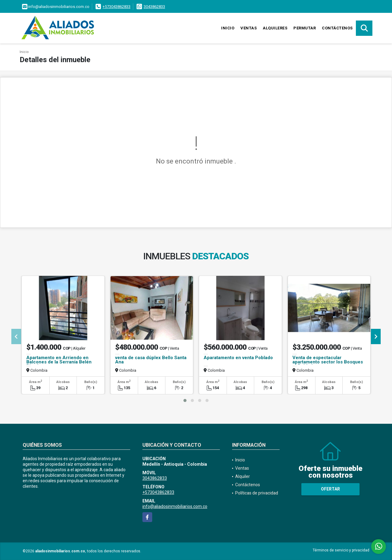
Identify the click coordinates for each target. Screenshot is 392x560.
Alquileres (275, 28)
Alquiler (243, 476)
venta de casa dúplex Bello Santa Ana (151, 360)
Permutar (305, 28)
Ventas (249, 28)
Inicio (228, 28)
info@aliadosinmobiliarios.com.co (175, 506)
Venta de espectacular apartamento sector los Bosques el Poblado (328, 362)
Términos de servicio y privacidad (341, 550)
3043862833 (154, 7)
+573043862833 (117, 7)
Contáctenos (337, 28)
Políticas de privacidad (257, 493)
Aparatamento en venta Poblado (238, 358)
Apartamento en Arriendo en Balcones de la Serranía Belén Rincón (59, 362)
